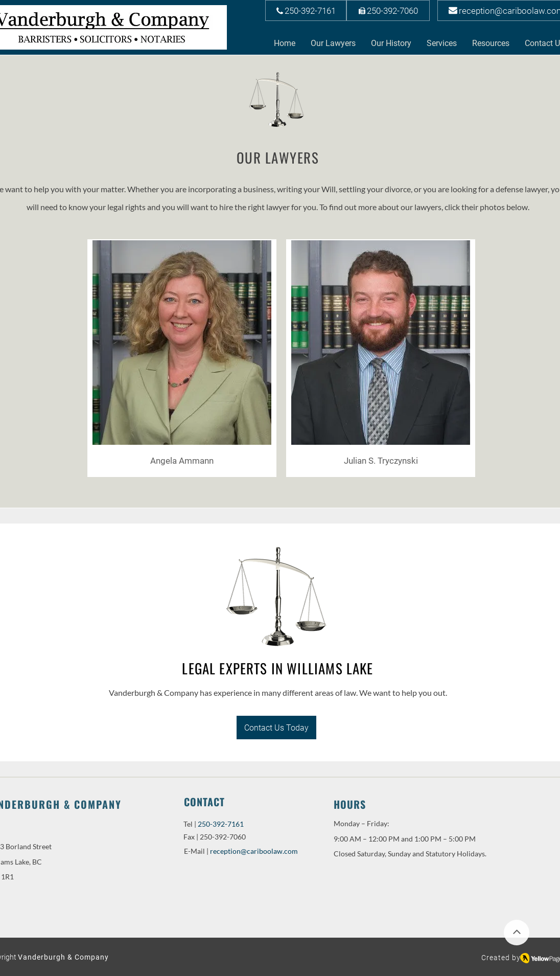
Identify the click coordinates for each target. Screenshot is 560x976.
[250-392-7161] (306, 10)
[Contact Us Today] (276, 728)
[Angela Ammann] (182, 461)
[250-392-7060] (388, 10)
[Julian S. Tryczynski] (381, 461)
